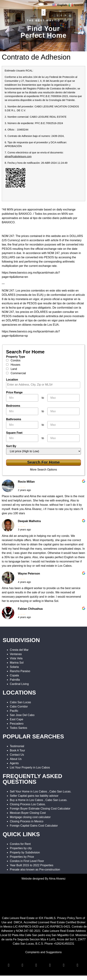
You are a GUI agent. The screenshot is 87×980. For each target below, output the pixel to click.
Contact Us (17, 755)
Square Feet (14, 433)
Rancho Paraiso (20, 671)
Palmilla (15, 680)
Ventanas (16, 654)
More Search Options (43, 470)
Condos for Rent (20, 844)
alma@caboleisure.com (18, 156)
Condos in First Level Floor (27, 861)
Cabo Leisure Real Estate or (20, 918)
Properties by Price (22, 857)
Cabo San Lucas (20, 702)
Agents (14, 763)
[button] (43, 12)
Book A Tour (17, 750)
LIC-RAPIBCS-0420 (26, 927)
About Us (16, 759)
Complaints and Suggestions (44, 952)
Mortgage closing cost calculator (30, 817)
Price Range (14, 392)
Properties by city (21, 848)
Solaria (14, 667)
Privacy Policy (66, 918)
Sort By (11, 446)
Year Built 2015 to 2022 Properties (32, 865)
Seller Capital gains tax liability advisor (34, 796)
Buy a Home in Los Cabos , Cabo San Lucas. (39, 800)
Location (12, 380)
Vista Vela (16, 658)
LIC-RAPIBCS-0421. (58, 927)
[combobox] (43, 385)
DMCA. (18, 922)
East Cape (17, 719)
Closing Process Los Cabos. (28, 804)
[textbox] (44, 385)
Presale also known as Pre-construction (35, 870)
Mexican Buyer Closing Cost (28, 813)
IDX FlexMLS (47, 918)
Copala (14, 675)
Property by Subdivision (25, 852)
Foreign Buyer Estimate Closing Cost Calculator (40, 809)
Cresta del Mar (19, 650)
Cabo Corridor (19, 707)
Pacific (14, 711)
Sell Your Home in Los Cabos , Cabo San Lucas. (41, 791)
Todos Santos (18, 728)
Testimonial (17, 746)
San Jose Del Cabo (22, 715)
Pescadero (17, 724)
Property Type (16, 357)
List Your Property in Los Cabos (30, 767)
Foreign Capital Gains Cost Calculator (34, 826)
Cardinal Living (19, 684)
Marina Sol (17, 663)
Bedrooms (13, 406)
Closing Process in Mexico (27, 821)
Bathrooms (14, 419)
